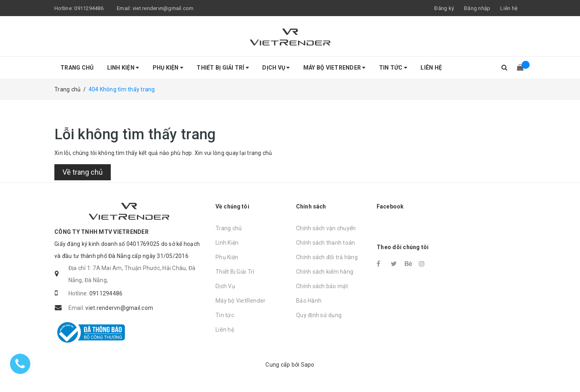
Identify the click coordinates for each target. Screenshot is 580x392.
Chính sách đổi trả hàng (327, 257)
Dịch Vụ (276, 68)
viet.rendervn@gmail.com (163, 8)
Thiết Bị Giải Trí (223, 68)
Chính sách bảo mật (322, 286)
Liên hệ (509, 8)
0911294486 (89, 8)
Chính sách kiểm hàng (325, 272)
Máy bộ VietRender (335, 68)
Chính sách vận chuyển (326, 228)
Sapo (308, 365)
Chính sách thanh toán (325, 243)
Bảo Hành (309, 301)
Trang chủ (77, 68)
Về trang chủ (83, 172)
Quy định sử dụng (319, 315)
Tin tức (393, 68)
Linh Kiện (123, 68)
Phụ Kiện (168, 68)
